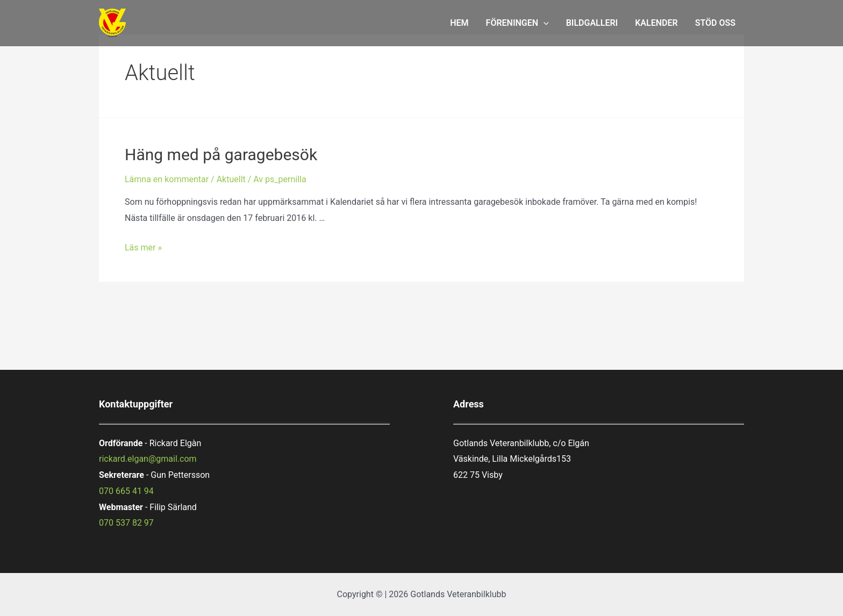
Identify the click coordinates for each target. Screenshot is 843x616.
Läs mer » (143, 248)
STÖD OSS (715, 23)
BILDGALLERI (592, 23)
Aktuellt (231, 179)
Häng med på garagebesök (221, 155)
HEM (459, 23)
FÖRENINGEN (517, 23)
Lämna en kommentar (167, 179)
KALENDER (656, 23)
